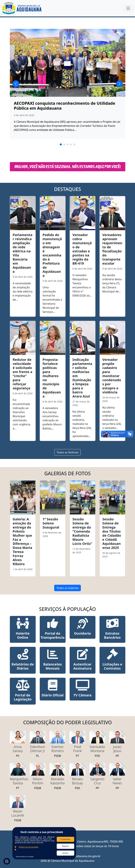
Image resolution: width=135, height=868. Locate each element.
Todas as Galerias (67, 588)
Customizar (65, 839)
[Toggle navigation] (128, 8)
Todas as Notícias (67, 452)
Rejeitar (65, 846)
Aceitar (65, 853)
